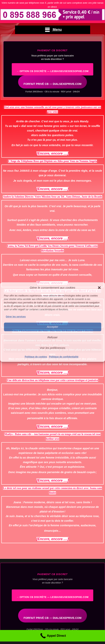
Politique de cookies (36, 357)
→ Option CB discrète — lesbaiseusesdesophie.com (52, 71)
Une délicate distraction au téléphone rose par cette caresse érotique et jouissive (52, 380)
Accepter (52, 327)
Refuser (52, 337)
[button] (99, 288)
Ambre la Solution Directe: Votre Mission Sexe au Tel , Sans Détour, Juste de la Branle (52, 197)
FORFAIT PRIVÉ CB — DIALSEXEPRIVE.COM (52, 84)
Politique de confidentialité (64, 357)
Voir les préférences (52, 348)
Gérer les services (16, 317)
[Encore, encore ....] (52, 153)
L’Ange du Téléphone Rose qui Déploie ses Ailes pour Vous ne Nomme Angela (53, 161)
